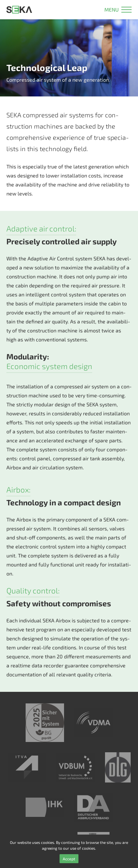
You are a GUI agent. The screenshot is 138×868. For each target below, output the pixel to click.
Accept (69, 859)
